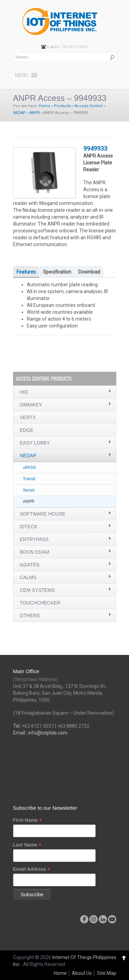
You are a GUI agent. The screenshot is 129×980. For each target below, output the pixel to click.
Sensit (29, 490)
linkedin (103, 919)
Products (62, 106)
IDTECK (29, 527)
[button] (22, 75)
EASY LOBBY (35, 443)
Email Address (32, 869)
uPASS (30, 468)
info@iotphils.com (48, 733)
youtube (112, 919)
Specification (57, 272)
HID (24, 392)
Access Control (89, 106)
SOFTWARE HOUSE (43, 514)
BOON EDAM (35, 552)
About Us (82, 973)
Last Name (27, 845)
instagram (94, 919)
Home (45, 106)
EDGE (27, 430)
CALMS (28, 577)
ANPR (35, 113)
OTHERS (30, 615)
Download (89, 272)
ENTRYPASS (34, 539)
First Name (28, 820)
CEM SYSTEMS (37, 590)
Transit (29, 479)
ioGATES (30, 565)
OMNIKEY (31, 405)
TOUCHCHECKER (40, 603)
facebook (84, 919)
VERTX (28, 417)
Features (26, 272)
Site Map (107, 973)
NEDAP (19, 113)
